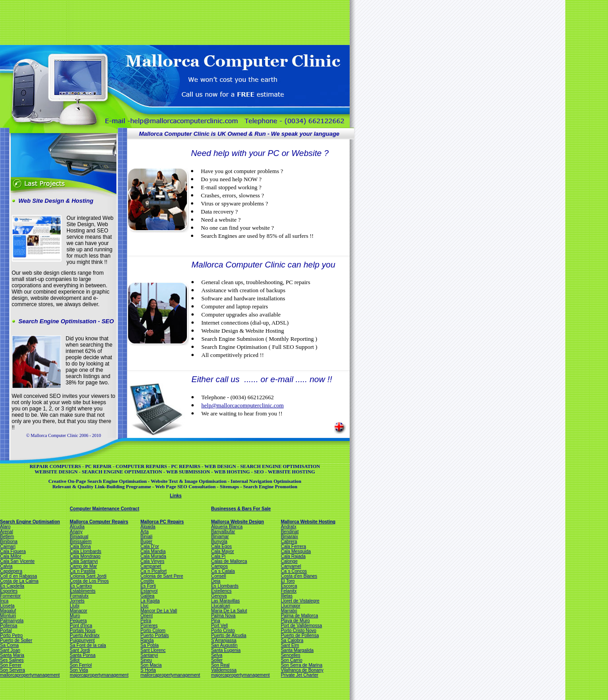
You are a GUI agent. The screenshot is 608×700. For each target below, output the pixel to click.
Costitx (147, 581)
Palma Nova (223, 616)
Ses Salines (12, 660)
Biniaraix (289, 537)
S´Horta (148, 670)
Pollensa (9, 626)
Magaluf (8, 611)
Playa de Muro (295, 621)
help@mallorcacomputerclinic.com (242, 405)
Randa (147, 640)
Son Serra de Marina (302, 665)
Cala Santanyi (84, 561)
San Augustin (224, 645)
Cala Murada (153, 556)
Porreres (149, 626)
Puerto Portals (154, 635)
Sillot (75, 660)
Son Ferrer (11, 665)
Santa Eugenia (226, 650)
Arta (144, 532)
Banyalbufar (223, 532)
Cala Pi (218, 556)
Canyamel (291, 566)
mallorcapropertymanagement (30, 675)
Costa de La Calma (19, 581)
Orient (146, 616)
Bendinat (290, 532)
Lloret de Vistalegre (300, 601)
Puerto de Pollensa (300, 635)
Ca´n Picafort (153, 571)
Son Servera (13, 670)
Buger (146, 542)
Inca (4, 601)
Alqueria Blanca (227, 527)
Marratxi (289, 611)
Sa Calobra (292, 640)
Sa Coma (9, 645)
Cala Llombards (85, 551)
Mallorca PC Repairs (162, 522)
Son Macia (151, 665)
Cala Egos (222, 546)
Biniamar (220, 537)
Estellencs (222, 591)
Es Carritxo (81, 586)
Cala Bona (80, 546)
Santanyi (149, 655)
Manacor (78, 611)
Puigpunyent (82, 640)
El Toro (288, 581)
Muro (75, 616)
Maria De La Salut (229, 611)
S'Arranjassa (224, 640)
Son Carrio (292, 660)
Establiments (82, 591)
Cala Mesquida (296, 551)
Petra (146, 621)
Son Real (220, 665)
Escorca (289, 586)
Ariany (76, 532)
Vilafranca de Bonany (302, 670)
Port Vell (220, 626)
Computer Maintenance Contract (104, 509)
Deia (216, 581)
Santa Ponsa (82, 655)
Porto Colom (153, 631)
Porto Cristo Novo (299, 631)
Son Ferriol (81, 665)
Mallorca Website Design (238, 522)
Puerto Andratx (84, 635)
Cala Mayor (223, 551)
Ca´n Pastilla (82, 571)
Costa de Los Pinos (89, 581)
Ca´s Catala (223, 571)
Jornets (77, 601)
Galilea (147, 596)
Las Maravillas (226, 601)
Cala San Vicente (17, 561)
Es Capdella (12, 586)
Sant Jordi (80, 650)
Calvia (6, 566)
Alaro (5, 527)
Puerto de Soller (16, 640)
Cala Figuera (13, 551)
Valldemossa (224, 670)
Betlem (7, 537)
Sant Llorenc (153, 650)
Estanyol (149, 591)
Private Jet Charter (300, 675)
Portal (6, 631)
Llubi (74, 606)
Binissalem (80, 542)
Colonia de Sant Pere (162, 576)
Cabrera (289, 542)
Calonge (289, 561)
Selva (217, 655)
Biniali (146, 537)
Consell (219, 576)
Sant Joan (10, 650)
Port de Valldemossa (302, 626)
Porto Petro (11, 635)
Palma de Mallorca (300, 616)
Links (176, 496)
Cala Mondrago (85, 556)
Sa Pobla (149, 645)
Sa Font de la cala (88, 645)
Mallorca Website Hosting (308, 522)
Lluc (144, 606)
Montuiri (8, 616)
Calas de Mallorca (229, 561)
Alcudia (77, 527)
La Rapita (150, 601)
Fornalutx (79, 596)
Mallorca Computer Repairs (99, 522)
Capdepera (11, 571)
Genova (219, 596)
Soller (217, 660)
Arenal (7, 532)
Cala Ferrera (293, 546)
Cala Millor (11, 556)
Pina (216, 621)
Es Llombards (225, 586)
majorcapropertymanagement (99, 675)
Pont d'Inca (81, 626)
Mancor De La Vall (159, 611)
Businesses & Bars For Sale (241, 509)
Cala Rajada (293, 556)
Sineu (146, 660)
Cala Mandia (153, 551)
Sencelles (291, 655)
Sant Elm (290, 645)
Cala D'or (149, 546)
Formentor (10, 596)
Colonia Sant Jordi (88, 576)
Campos (220, 566)
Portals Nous (82, 631)
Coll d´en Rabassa (18, 576)
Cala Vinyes (152, 561)
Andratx (288, 527)
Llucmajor (291, 606)
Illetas (287, 596)
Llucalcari (221, 606)
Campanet (151, 566)
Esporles (9, 591)
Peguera (78, 621)
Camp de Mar (83, 566)
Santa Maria (12, 655)
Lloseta (7, 606)
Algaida (148, 527)
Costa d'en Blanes (299, 576)
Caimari (8, 546)
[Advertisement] (174, 22)
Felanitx (289, 591)
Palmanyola (12, 621)
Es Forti (148, 586)
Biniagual (79, 537)
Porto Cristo (223, 631)
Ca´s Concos (294, 571)
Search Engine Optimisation (30, 522)
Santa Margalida (297, 650)
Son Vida (79, 670)
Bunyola (219, 542)
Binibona (9, 542)
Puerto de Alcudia (229, 635)
